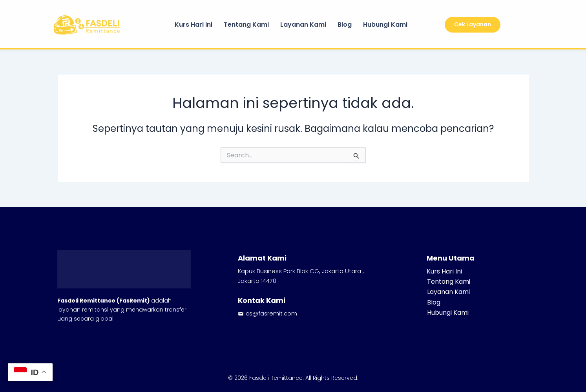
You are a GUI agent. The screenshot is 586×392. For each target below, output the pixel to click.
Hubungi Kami (385, 25)
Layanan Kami (303, 25)
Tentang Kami (246, 25)
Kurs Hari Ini (194, 25)
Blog (345, 25)
